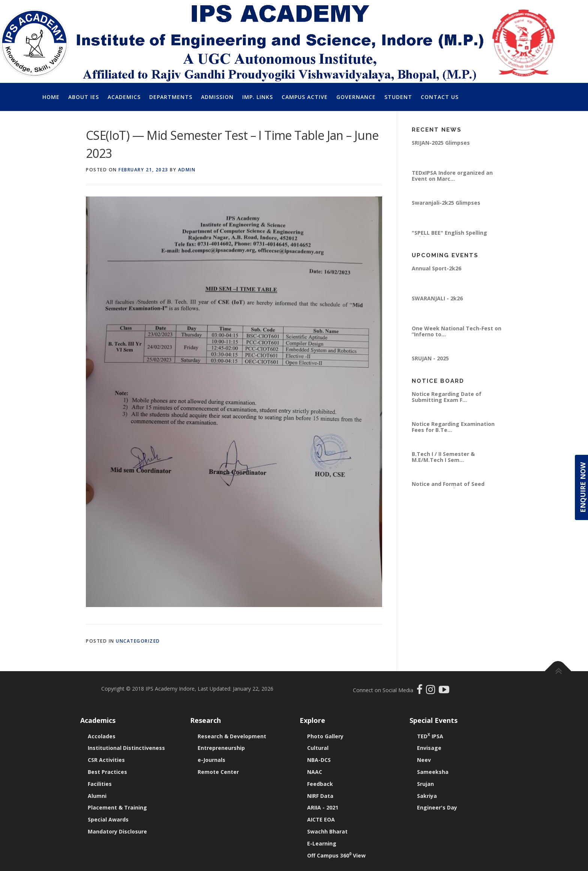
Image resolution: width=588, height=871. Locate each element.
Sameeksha (433, 772)
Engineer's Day (437, 807)
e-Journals (211, 760)
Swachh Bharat (327, 831)
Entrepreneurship (221, 748)
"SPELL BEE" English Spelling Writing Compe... (449, 236)
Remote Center (218, 772)
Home (51, 97)
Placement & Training (117, 807)
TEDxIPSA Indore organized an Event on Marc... (452, 176)
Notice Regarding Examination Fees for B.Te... (453, 427)
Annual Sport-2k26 (436, 268)
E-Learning (322, 843)
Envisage (429, 748)
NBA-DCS (319, 760)
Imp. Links (258, 97)
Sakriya (427, 796)
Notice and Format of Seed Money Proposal (448, 487)
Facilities (100, 784)
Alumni (97, 796)
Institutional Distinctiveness (126, 748)
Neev (424, 760)
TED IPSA (430, 736)
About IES (84, 97)
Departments (171, 97)
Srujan (425, 784)
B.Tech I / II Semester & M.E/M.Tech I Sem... (443, 457)
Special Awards (108, 819)
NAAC (315, 772)
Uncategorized (138, 641)
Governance (356, 97)
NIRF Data (320, 796)
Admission (217, 97)
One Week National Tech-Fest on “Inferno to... (457, 331)
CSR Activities (106, 760)
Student (398, 97)
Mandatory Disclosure (117, 831)
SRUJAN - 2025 (430, 358)
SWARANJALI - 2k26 (437, 298)
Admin (187, 170)
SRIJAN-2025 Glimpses (441, 143)
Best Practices (107, 772)
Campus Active (305, 97)
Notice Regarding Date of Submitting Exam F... (447, 397)
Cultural (318, 748)
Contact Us (440, 97)
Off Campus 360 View (336, 855)
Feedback (320, 784)
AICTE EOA (321, 819)
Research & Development (232, 736)
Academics (124, 97)
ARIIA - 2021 (323, 807)
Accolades (102, 736)
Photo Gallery (325, 736)
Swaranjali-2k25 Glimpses (446, 203)
